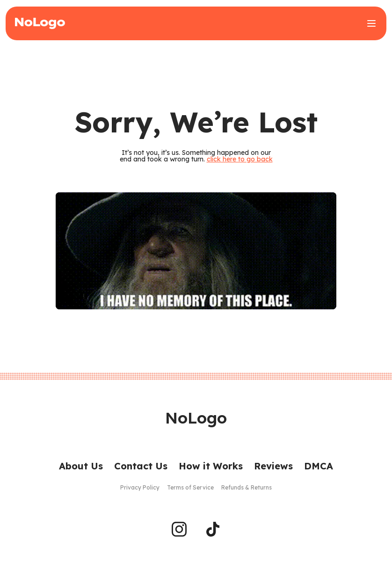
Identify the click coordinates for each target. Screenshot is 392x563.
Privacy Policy (140, 487)
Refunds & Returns (247, 487)
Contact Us (141, 466)
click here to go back (240, 159)
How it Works (211, 466)
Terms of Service (190, 487)
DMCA (319, 466)
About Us (81, 466)
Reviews (273, 466)
